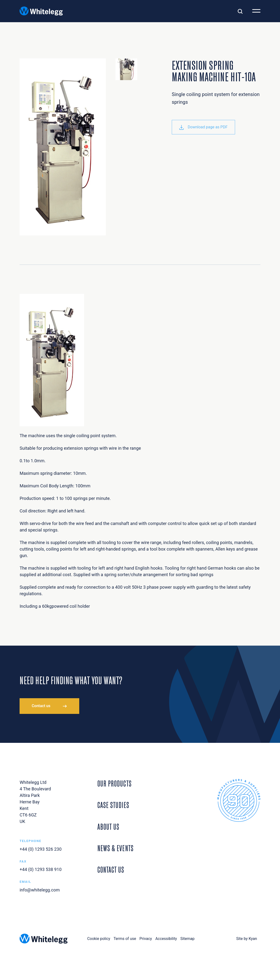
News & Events (115, 847)
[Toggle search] (240, 11)
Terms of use (125, 939)
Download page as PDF (203, 127)
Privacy (146, 939)
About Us (108, 826)
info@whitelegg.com (40, 890)
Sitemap (187, 939)
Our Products (115, 783)
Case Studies (113, 804)
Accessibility (166, 939)
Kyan (253, 939)
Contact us (41, 706)
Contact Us (111, 869)
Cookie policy (99, 939)
